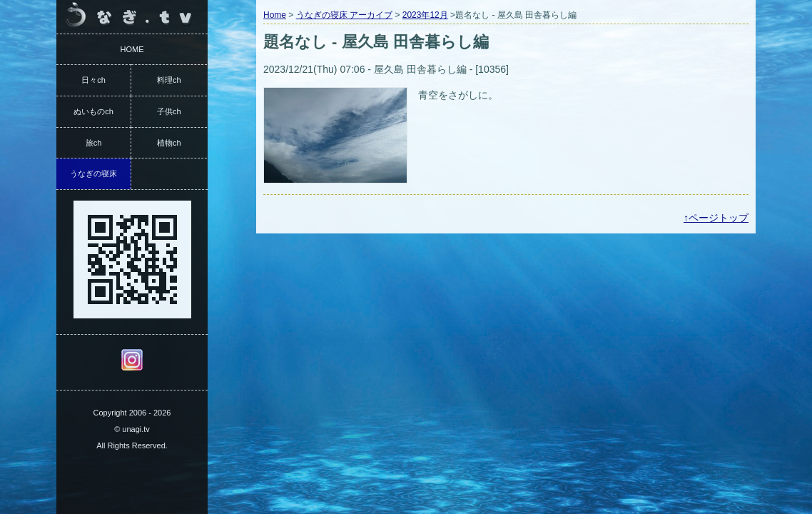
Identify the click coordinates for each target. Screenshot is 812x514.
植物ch (169, 143)
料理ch (169, 80)
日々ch (93, 80)
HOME (132, 49)
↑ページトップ (716, 218)
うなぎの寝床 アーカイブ (344, 15)
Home (275, 15)
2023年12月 (425, 15)
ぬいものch (93, 111)
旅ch (94, 143)
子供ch (169, 111)
